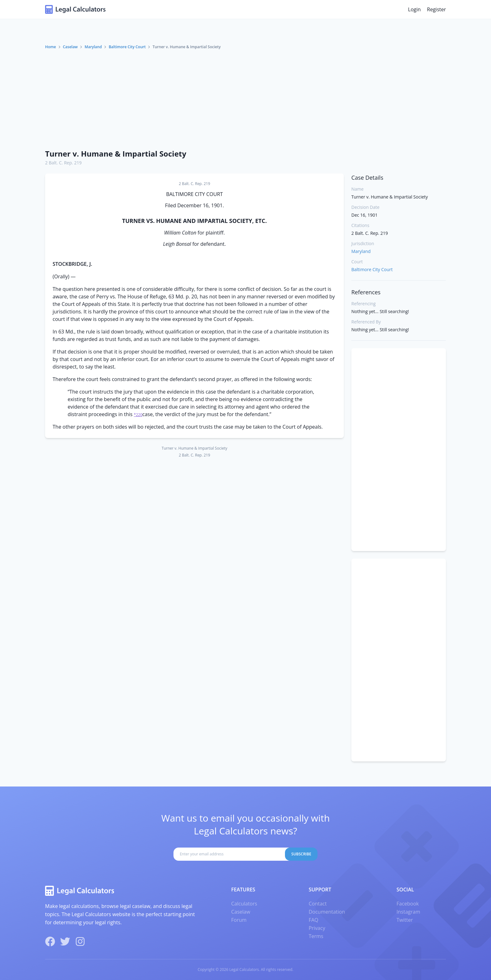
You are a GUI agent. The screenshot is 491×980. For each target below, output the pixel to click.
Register (437, 9)
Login (414, 9)
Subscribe (301, 854)
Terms (316, 936)
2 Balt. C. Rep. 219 (63, 163)
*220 (138, 415)
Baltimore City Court (127, 47)
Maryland (93, 47)
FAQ (314, 920)
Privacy (317, 928)
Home (51, 47)
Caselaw (70, 47)
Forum (239, 920)
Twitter (405, 920)
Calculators (244, 904)
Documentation (327, 912)
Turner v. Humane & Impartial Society (116, 154)
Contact (318, 904)
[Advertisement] (246, 97)
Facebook (408, 904)
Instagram (408, 912)
